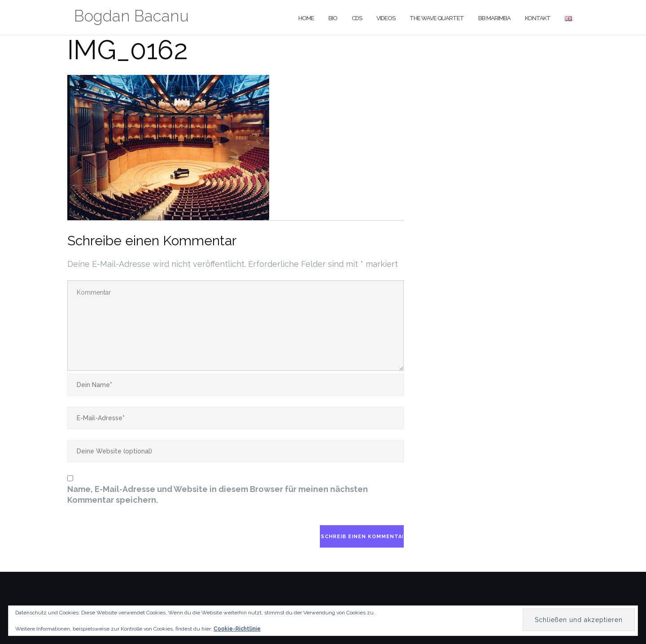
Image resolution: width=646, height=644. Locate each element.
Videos (386, 18)
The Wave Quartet (437, 18)
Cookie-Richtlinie (237, 629)
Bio (333, 18)
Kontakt (538, 18)
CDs (357, 18)
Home (306, 18)
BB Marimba (494, 18)
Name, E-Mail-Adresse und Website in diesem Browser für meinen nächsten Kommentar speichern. (218, 494)
